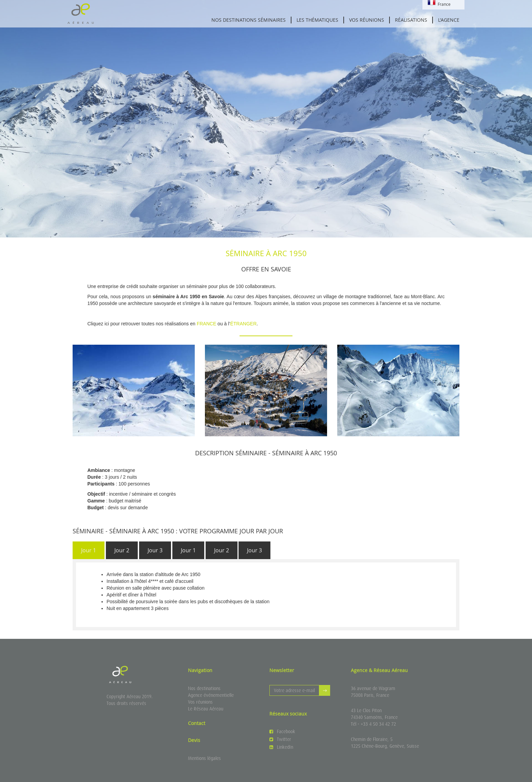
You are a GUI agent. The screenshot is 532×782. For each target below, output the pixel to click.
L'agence (449, 20)
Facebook (282, 731)
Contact (197, 723)
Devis (194, 740)
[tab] (89, 550)
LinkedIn (281, 747)
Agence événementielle (211, 695)
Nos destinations (204, 688)
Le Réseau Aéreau (206, 709)
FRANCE (207, 324)
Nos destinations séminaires (249, 20)
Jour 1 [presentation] (89, 550)
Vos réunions (367, 20)
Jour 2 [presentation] (122, 550)
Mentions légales (204, 758)
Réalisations (411, 20)
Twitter (280, 739)
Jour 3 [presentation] (155, 550)
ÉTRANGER (243, 324)
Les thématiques (317, 20)
